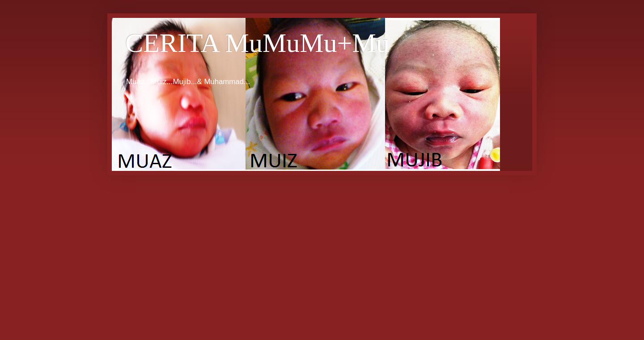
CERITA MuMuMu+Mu (257, 43)
